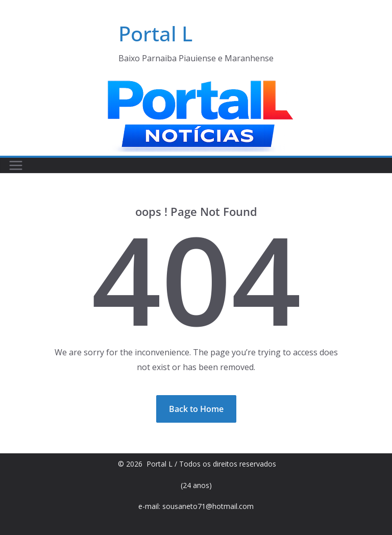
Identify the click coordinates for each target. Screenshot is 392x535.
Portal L (155, 33)
